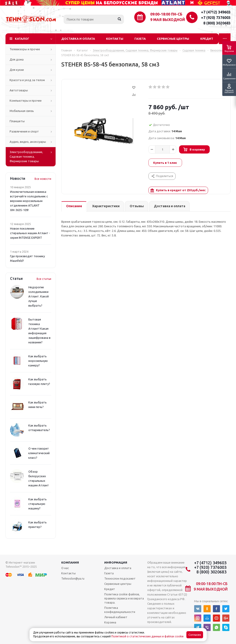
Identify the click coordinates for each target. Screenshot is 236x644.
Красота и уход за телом (27, 80)
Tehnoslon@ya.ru (73, 578)
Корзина (110, 622)
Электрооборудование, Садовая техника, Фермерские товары (26, 156)
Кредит (207, 39)
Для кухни (17, 70)
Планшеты (17, 121)
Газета (140, 39)
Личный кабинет (116, 617)
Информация (116, 562)
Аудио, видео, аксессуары (28, 142)
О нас (65, 568)
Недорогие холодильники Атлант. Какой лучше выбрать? (39, 296)
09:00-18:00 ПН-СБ (166, 14)
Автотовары (19, 90)
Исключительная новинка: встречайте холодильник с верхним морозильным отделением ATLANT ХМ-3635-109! (29, 201)
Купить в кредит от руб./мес (178, 190)
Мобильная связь (22, 111)
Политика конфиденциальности (120, 610)
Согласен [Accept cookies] (195, 635)
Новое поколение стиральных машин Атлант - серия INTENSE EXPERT (30, 233)
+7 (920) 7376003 (216, 18)
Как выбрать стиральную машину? (38, 504)
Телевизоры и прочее (25, 49)
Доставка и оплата (78, 39)
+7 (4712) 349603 (216, 12)
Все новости (43, 179)
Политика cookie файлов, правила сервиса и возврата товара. (124, 598)
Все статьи (44, 279)
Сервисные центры (173, 39)
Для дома (17, 59)
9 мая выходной (168, 20)
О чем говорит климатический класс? (39, 453)
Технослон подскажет (120, 578)
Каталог (22, 39)
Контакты (115, 39)
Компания (70, 562)
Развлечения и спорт (24, 131)
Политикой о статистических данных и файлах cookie (147, 636)
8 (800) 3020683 (217, 23)
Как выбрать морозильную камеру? (38, 361)
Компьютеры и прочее (26, 101)
